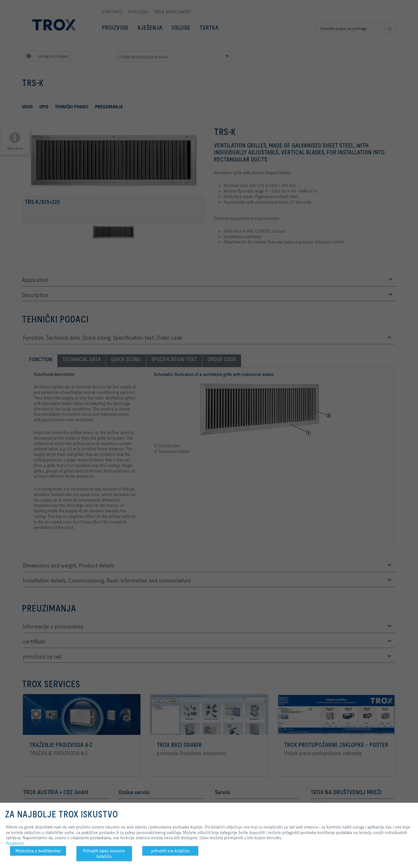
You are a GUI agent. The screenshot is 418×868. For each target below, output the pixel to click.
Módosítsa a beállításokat (38, 851)
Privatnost (15, 843)
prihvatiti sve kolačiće (170, 851)
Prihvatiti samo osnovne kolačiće (104, 853)
